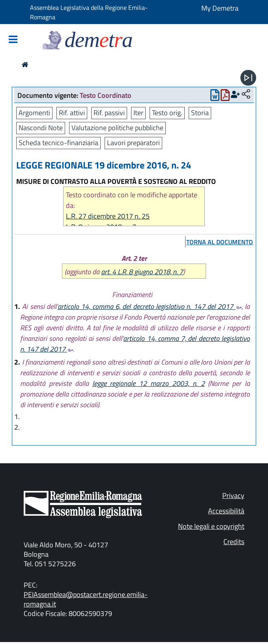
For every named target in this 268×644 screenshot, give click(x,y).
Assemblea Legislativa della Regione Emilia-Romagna (89, 12)
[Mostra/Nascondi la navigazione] (13, 40)
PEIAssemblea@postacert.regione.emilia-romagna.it (86, 599)
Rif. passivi (109, 113)
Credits (234, 542)
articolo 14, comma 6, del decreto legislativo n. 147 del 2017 (150, 306)
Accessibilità (226, 511)
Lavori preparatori (133, 143)
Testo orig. (167, 113)
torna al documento (220, 242)
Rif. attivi (72, 113)
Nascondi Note (41, 128)
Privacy (233, 495)
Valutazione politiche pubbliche (117, 128)
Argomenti (34, 113)
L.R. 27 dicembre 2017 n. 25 (108, 216)
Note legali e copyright (211, 526)
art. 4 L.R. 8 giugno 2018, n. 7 (142, 272)
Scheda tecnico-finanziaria (58, 143)
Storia (200, 113)
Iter (138, 113)
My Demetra (220, 8)
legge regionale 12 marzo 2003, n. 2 (149, 383)
